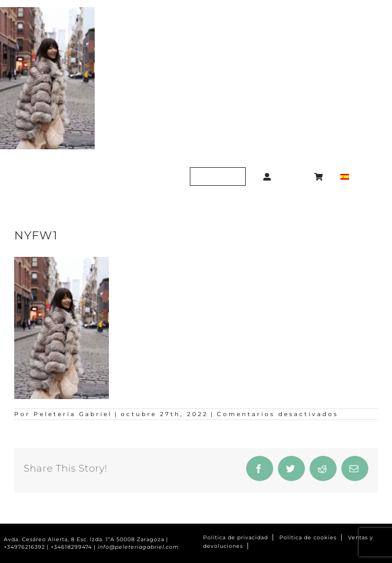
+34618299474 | (74, 547)
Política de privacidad (236, 538)
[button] (295, 177)
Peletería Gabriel (73, 414)
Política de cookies (308, 538)
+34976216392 (24, 547)
